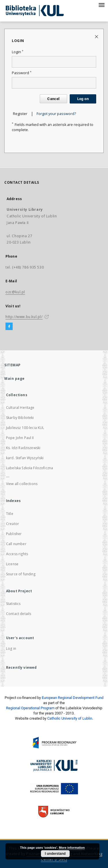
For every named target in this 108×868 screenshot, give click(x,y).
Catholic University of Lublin (70, 718)
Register (20, 114)
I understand (55, 854)
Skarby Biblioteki (20, 418)
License (12, 564)
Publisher (14, 534)
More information (72, 848)
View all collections (22, 484)
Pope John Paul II (20, 438)
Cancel (53, 99)
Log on (83, 99)
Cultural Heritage (20, 408)
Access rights (17, 554)
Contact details (19, 614)
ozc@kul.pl (15, 292)
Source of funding (21, 574)
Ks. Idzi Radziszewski (23, 448)
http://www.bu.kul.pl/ (24, 317)
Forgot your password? (56, 114)
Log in (11, 648)
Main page (15, 379)
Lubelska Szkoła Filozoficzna (30, 468)
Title (10, 514)
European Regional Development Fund (73, 698)
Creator (13, 524)
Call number (16, 544)
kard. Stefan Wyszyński (25, 458)
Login (18, 52)
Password (22, 73)
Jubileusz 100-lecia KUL (25, 428)
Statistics (13, 604)
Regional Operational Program (30, 708)
